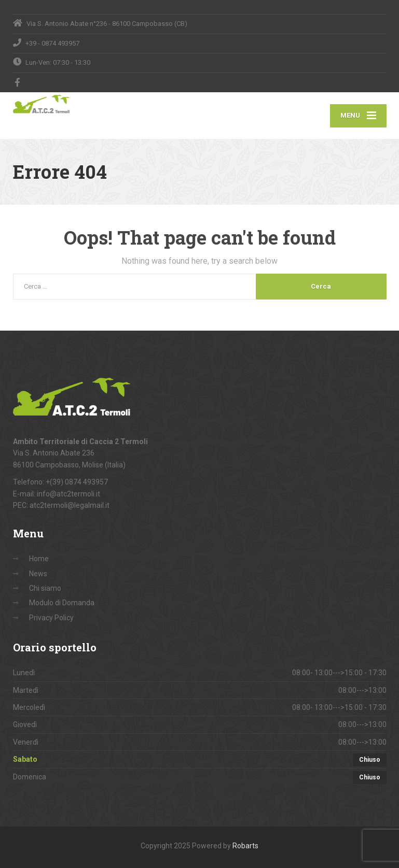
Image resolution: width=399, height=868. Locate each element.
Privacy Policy (51, 618)
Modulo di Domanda (62, 603)
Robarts (245, 846)
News (38, 574)
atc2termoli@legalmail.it (70, 505)
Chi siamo (45, 588)
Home (39, 559)
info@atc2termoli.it (68, 494)
